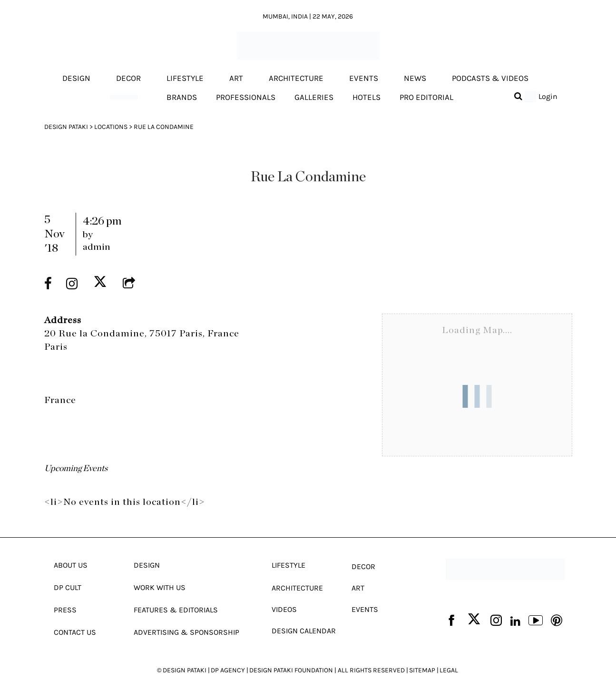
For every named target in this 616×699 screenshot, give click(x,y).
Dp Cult (68, 587)
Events (364, 79)
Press (65, 610)
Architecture (296, 79)
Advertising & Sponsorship (186, 632)
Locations (111, 127)
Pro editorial (426, 97)
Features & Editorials (176, 610)
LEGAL (449, 670)
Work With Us (160, 587)
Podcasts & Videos (490, 79)
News (415, 79)
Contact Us (75, 632)
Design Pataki (66, 127)
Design (76, 79)
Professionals (246, 97)
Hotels (367, 97)
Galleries (314, 97)
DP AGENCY (228, 670)
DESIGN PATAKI (185, 670)
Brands (182, 97)
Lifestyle (185, 79)
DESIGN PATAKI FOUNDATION (291, 670)
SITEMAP (422, 670)
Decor (128, 79)
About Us (71, 565)
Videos (284, 609)
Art (236, 79)
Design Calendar (304, 631)
